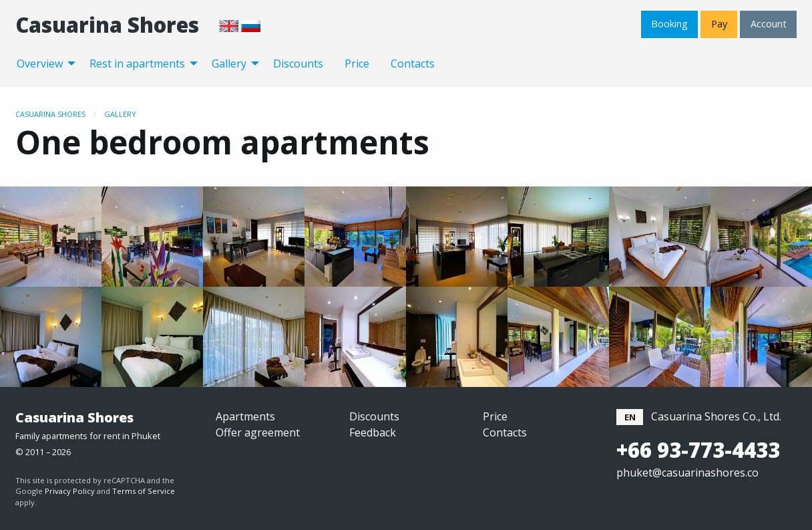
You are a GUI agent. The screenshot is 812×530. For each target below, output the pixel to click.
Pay (719, 24)
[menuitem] (42, 63)
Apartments (245, 416)
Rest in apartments (137, 63)
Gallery (229, 63)
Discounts (298, 63)
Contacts (413, 63)
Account (769, 24)
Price (357, 63)
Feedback (373, 432)
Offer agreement (258, 432)
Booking (669, 24)
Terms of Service (144, 491)
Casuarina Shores (107, 25)
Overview (40, 63)
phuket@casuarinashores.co (687, 473)
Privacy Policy (70, 491)
